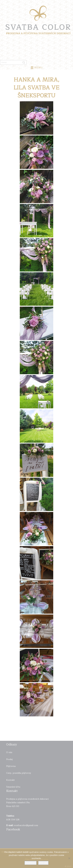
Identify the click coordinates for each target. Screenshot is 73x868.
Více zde (43, 863)
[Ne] (69, 858)
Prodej (9, 759)
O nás (9, 752)
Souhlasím (30, 863)
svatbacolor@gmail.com (26, 825)
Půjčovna (11, 766)
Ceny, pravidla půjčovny (19, 773)
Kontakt (11, 780)
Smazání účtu (13, 787)
